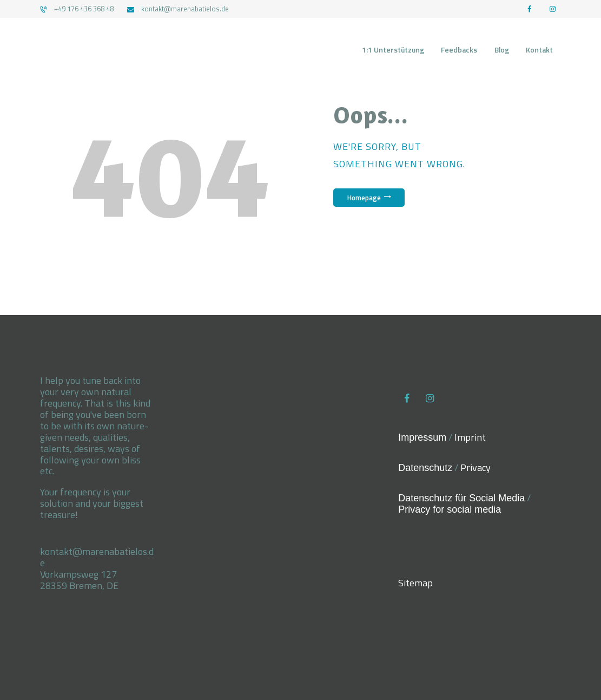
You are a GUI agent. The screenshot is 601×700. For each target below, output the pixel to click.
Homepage (364, 198)
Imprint (470, 437)
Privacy (475, 467)
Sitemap (415, 583)
